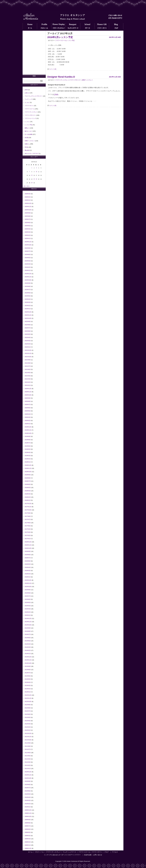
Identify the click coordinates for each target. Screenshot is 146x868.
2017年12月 (28, 504)
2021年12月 (28, 350)
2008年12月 (28, 848)
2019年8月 (28, 440)
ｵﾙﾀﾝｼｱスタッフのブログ (32, 154)
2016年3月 (28, 571)
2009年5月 (28, 832)
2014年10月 (28, 625)
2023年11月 (28, 277)
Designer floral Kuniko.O (61, 77)
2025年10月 (28, 210)
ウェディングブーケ (73, 27)
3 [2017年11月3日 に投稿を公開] (36, 168)
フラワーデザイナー (75, 80)
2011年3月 (28, 762)
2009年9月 (28, 820)
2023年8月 (28, 286)
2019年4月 (28, 452)
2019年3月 (28, 456)
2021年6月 (28, 369)
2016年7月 (28, 558)
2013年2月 (28, 689)
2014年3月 (28, 647)
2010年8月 (28, 785)
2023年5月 (28, 296)
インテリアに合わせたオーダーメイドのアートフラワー (62, 855)
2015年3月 (28, 609)
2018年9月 (28, 475)
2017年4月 (28, 529)
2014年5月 (28, 641)
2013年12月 (28, 657)
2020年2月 (28, 421)
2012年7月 (28, 711)
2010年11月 (28, 775)
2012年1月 (28, 730)
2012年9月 (28, 705)
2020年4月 (28, 414)
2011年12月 (28, 733)
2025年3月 (28, 232)
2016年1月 (28, 577)
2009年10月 (28, 816)
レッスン (27, 122)
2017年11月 (28, 507)
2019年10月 (28, 433)
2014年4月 (28, 644)
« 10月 (24, 186)
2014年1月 (28, 654)
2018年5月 (28, 488)
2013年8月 (28, 670)
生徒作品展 (88, 855)
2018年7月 (28, 481)
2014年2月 (28, 650)
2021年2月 (28, 382)
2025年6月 (28, 223)
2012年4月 (28, 721)
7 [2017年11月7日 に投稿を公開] (30, 172)
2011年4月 (28, 759)
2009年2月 (28, 842)
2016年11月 (28, 545)
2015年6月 (28, 599)
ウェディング (28, 99)
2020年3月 (28, 417)
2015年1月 (28, 615)
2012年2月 (28, 727)
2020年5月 (28, 411)
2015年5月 (28, 603)
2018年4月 (28, 491)
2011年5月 (28, 756)
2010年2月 (28, 804)
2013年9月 (28, 666)
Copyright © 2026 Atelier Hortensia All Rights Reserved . (73, 861)
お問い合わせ (98, 855)
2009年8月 (28, 823)
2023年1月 (28, 309)
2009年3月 (28, 839)
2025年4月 (28, 229)
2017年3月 (28, 532)
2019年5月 (28, 449)
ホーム (30, 27)
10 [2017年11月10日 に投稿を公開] (36, 172)
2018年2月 (28, 497)
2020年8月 (28, 401)
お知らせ (27, 93)
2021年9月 (28, 360)
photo (26, 90)
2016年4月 (28, 567)
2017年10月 (28, 510)
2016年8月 (28, 555)
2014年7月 (28, 634)
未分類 (27, 138)
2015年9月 (28, 590)
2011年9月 (28, 743)
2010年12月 (28, 772)
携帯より (27, 128)
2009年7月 (28, 826)
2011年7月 (28, 749)
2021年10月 (28, 357)
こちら (56, 94)
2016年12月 (28, 542)
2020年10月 (28, 395)
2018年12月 (28, 465)
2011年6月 (28, 753)
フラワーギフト (102, 27)
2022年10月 (28, 318)
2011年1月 (28, 769)
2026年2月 (28, 197)
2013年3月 (28, 686)
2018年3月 (28, 494)
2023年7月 (28, 290)
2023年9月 (28, 283)
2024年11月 (28, 242)
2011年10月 (28, 740)
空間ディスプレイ (87, 80)
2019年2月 (28, 459)
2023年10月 (28, 280)
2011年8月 (28, 746)
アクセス (115, 852)
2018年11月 (28, 468)
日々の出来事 (28, 134)
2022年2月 (28, 344)
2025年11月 (28, 207)
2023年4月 (28, 299)
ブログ (116, 27)
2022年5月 (28, 334)
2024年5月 (28, 258)
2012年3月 (28, 724)
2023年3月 (28, 302)
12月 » (28, 186)
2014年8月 (28, 631)
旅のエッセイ (28, 131)
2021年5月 (28, 373)
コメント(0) (53, 69)
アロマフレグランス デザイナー (34, 96)
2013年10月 (28, 663)
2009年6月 (28, 829)
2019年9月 (28, 436)
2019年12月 (28, 427)
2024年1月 (28, 270)
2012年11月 (28, 698)
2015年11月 (28, 583)
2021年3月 (28, 379)
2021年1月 (28, 385)
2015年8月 (28, 593)
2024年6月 (28, 255)
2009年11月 (28, 813)
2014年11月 (28, 622)
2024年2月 (28, 267)
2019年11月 (28, 430)
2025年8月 (28, 216)
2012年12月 (28, 695)
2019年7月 (28, 443)
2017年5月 (28, 526)
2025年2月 (28, 235)
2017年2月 (28, 535)
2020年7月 (28, 405)
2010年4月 (28, 797)
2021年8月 (28, 363)
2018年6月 (28, 484)
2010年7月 (28, 788)
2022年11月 (28, 315)
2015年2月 (28, 612)
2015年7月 (28, 596)
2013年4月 (28, 682)
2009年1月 (28, 845)
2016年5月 (28, 564)
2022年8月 (28, 325)
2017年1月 (28, 539)
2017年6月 (28, 523)
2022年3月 (28, 341)
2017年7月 (28, 519)
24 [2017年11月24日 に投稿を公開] (36, 179)
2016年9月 (28, 551)
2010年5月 (28, 794)
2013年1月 (28, 692)
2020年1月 (28, 424)
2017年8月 (28, 516)
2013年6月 (28, 676)
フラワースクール (87, 27)
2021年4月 (28, 376)
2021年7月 (28, 366)
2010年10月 (28, 778)
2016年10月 (28, 548)
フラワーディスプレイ (59, 27)
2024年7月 (28, 251)
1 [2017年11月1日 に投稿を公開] (32, 168)
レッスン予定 (70, 41)
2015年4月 (28, 606)
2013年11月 (28, 660)
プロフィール (44, 27)
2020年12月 (28, 389)
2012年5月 (28, 717)
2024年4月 (28, 261)
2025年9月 (28, 213)
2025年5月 (28, 226)
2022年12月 (28, 312)
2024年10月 (28, 245)
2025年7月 (28, 219)
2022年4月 (28, 338)
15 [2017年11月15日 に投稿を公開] (32, 175)
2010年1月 (28, 807)
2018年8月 (28, 478)
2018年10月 (28, 472)
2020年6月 (28, 408)
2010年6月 (28, 791)
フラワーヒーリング (30, 118)
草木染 (27, 147)
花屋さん (27, 144)
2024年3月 (28, 264)
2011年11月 (28, 737)
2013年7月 (28, 673)
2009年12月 (28, 810)
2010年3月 (28, 800)
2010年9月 (28, 781)
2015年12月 (28, 580)
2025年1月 (28, 238)
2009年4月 (28, 836)
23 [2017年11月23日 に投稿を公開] (34, 179)
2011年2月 (28, 765)
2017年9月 (28, 513)
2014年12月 (28, 619)
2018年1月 (28, 500)
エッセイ (27, 102)
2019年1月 (28, 462)
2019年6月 (28, 446)
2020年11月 (28, 392)
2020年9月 (28, 398)
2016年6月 (28, 561)
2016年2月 (28, 574)
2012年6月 (28, 714)
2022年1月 (28, 347)
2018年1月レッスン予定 (60, 37)
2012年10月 (28, 702)
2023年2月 (28, 306)
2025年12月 (28, 203)
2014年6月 (28, 638)
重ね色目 (27, 150)
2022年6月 (28, 331)
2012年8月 (28, 708)
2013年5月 (28, 679)
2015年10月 (28, 587)
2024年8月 (28, 248)
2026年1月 (28, 200)
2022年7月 (28, 328)
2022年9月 (28, 322)
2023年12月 (28, 274)
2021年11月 (28, 353)
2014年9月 (28, 628)
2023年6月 (28, 293)
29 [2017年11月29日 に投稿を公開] (32, 183)
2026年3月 (28, 194)
